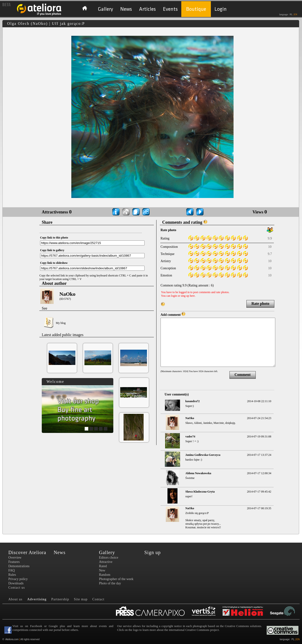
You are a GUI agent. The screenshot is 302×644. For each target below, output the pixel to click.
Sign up (153, 552)
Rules (12, 575)
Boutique (196, 9)
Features (14, 562)
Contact (98, 599)
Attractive (106, 562)
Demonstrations (19, 566)
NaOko (67, 294)
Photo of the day (110, 583)
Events (170, 9)
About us (15, 599)
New (102, 570)
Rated (103, 566)
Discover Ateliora (27, 552)
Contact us (17, 588)
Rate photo (260, 304)
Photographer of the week (116, 579)
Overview (15, 558)
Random (105, 575)
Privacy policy (18, 579)
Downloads (16, 583)
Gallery (105, 9)
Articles (147, 9)
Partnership (60, 599)
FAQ (12, 570)
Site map (81, 599)
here (192, 296)
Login (221, 9)
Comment (243, 375)
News (126, 9)
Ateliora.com (12, 639)
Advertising (37, 599)
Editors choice (109, 558)
